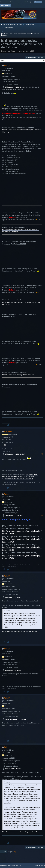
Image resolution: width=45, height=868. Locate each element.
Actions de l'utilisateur (35, 57)
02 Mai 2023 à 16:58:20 (13, 670)
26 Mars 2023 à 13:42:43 (13, 516)
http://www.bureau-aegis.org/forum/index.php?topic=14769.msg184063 (20, 476)
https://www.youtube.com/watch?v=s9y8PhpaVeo (20, 631)
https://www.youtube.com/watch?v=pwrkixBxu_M (20, 832)
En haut (4, 852)
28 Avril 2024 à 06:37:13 (13, 769)
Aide (36, 865)
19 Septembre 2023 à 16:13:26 (15, 719)
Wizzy (7, 66)
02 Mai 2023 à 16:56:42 (13, 597)
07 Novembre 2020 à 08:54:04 (15, 87)
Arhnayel (8, 431)
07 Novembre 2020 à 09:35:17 (15, 454)
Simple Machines (16, 865)
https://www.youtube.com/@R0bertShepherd (18, 375)
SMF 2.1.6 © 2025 (5, 865)
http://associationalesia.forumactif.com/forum (19, 478)
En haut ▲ (42, 865)
